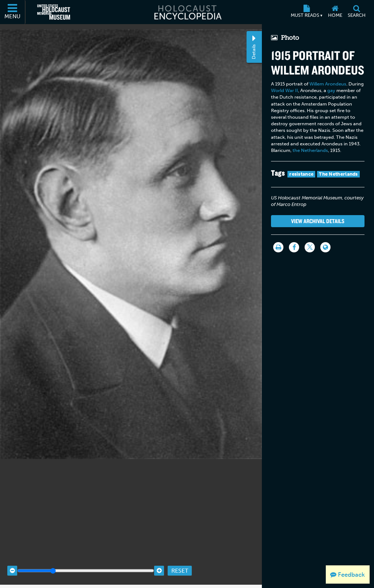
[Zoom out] (12, 563)
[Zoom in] (159, 563)
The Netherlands (338, 174)
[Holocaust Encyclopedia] (187, 12)
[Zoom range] (86, 563)
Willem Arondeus (328, 84)
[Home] (335, 12)
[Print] (278, 247)
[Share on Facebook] (294, 247)
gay (331, 90)
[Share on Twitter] (310, 247)
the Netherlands (310, 150)
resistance (301, 174)
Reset (180, 563)
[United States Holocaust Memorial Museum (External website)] (54, 12)
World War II (285, 90)
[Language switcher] (325, 247)
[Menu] (13, 12)
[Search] (356, 12)
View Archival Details (318, 221)
